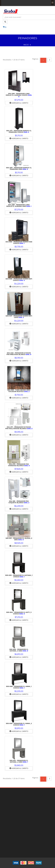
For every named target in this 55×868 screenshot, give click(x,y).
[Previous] (35, 59)
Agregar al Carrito (19, 103)
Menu (52, 3)
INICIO (26, 45)
